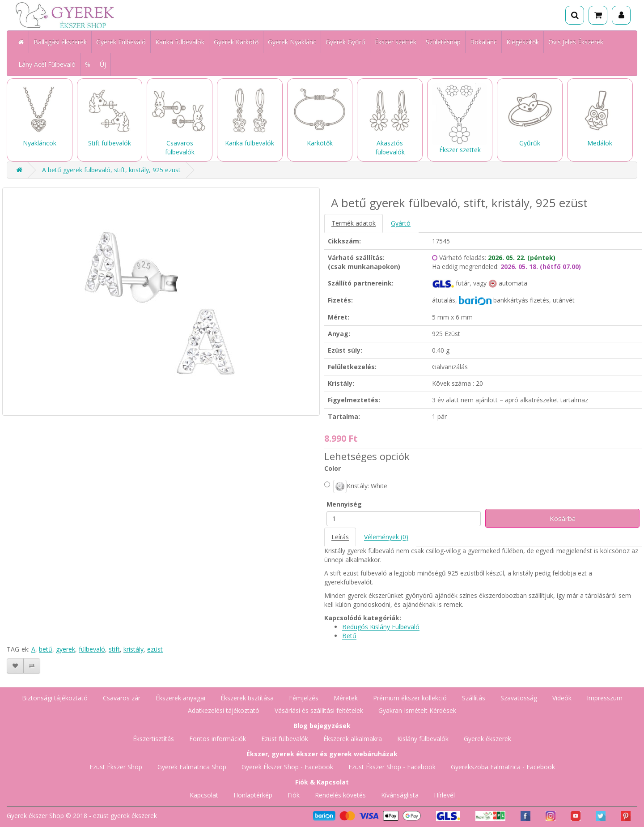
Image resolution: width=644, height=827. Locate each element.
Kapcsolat (204, 795)
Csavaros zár (122, 698)
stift (114, 649)
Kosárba (563, 518)
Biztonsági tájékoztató (55, 698)
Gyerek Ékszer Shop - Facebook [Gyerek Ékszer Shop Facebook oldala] (287, 767)
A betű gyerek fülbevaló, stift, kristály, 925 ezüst (111, 170)
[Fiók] (621, 15)
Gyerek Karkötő (236, 42)
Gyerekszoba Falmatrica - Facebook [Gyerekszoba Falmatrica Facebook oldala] (503, 767)
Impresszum (605, 698)
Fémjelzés (304, 698)
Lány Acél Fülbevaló (47, 64)
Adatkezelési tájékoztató (224, 710)
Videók (562, 698)
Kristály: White (356, 486)
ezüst (155, 649)
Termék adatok (354, 223)
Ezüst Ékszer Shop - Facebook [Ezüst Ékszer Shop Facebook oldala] (392, 767)
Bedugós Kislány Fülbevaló (381, 627)
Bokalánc (483, 42)
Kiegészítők (523, 42)
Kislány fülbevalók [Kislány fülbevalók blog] (423, 739)
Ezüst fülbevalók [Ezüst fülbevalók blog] (285, 739)
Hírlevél (444, 795)
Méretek (346, 698)
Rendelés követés (340, 795)
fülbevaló (92, 649)
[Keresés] (575, 15)
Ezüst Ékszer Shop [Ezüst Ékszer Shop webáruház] (116, 767)
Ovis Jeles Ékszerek (576, 42)
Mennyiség (344, 504)
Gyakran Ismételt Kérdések (417, 710)
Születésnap (443, 42)
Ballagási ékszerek (60, 42)
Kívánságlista (400, 795)
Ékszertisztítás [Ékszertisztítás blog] (153, 739)
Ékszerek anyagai (180, 698)
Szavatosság (519, 698)
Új (103, 64)
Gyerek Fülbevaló (121, 42)
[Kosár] (598, 15)
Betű (349, 636)
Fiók (294, 795)
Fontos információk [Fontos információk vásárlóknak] (218, 739)
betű (46, 649)
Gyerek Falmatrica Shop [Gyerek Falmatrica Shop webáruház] (192, 767)
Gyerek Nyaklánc (292, 42)
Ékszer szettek (396, 42)
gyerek (66, 649)
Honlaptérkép (253, 795)
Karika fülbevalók (180, 42)
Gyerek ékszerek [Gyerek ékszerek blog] (487, 739)
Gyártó (401, 223)
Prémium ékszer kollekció (410, 698)
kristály (133, 649)
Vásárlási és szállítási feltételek (319, 710)
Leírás (340, 537)
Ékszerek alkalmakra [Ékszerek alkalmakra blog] (353, 739)
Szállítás (474, 698)
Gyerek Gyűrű (345, 42)
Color (333, 468)
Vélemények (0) (386, 537)
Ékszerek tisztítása (247, 698)
